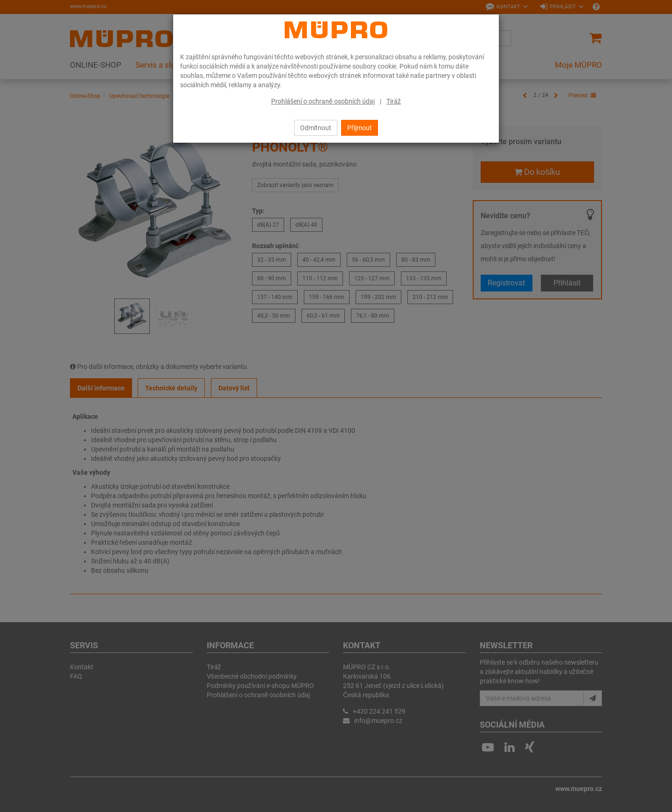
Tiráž (394, 101)
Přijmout (360, 128)
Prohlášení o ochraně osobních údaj (323, 101)
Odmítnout (316, 128)
